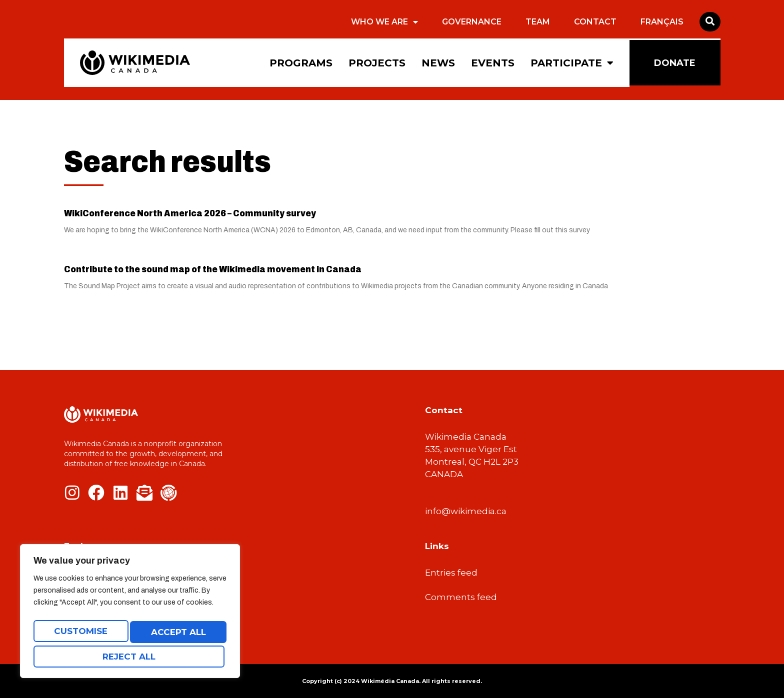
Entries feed (451, 573)
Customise (80, 635)
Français (662, 22)
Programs (301, 63)
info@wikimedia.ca (466, 511)
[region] (130, 615)
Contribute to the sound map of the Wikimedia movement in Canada (213, 269)
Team (538, 22)
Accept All (130, 657)
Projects (377, 63)
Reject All (176, 635)
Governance (472, 22)
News (438, 63)
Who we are (384, 22)
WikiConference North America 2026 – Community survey (190, 213)
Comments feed (461, 597)
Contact (595, 22)
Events (493, 63)
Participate (572, 63)
